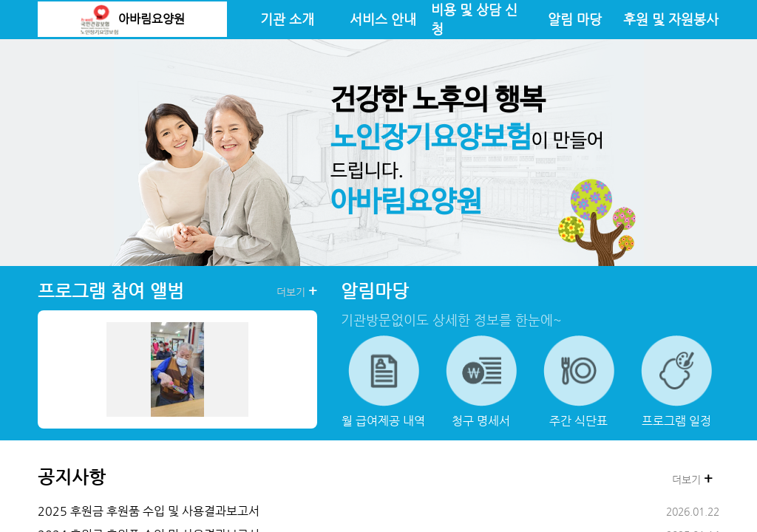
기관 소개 (287, 19)
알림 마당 (575, 19)
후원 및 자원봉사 (671, 19)
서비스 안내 (383, 19)
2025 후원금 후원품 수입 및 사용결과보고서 (149, 511)
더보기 (297, 291)
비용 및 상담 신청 (474, 19)
